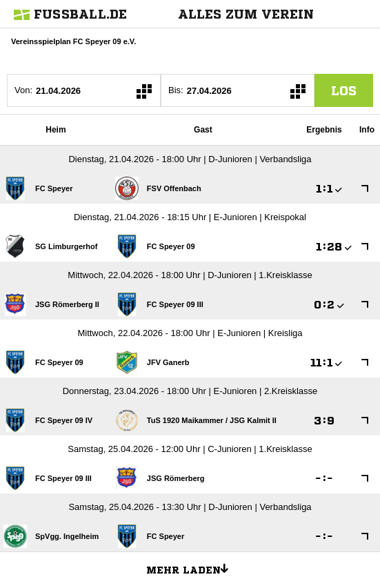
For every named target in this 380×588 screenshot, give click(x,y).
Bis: (176, 90)
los (344, 90)
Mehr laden (192, 568)
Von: (23, 90)
